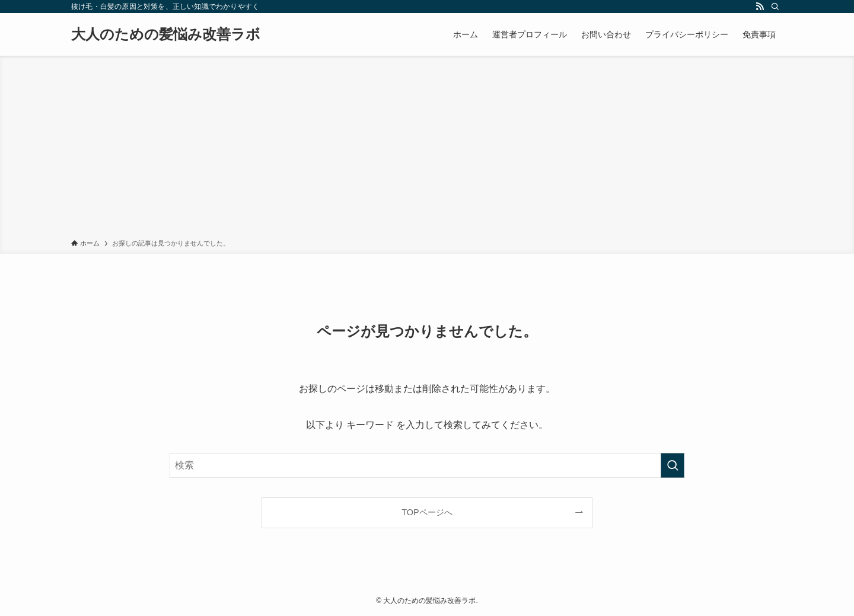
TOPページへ (427, 512)
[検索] (775, 7)
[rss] (760, 7)
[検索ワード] (427, 465)
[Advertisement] (427, 149)
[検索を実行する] (673, 465)
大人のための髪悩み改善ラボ (166, 34)
